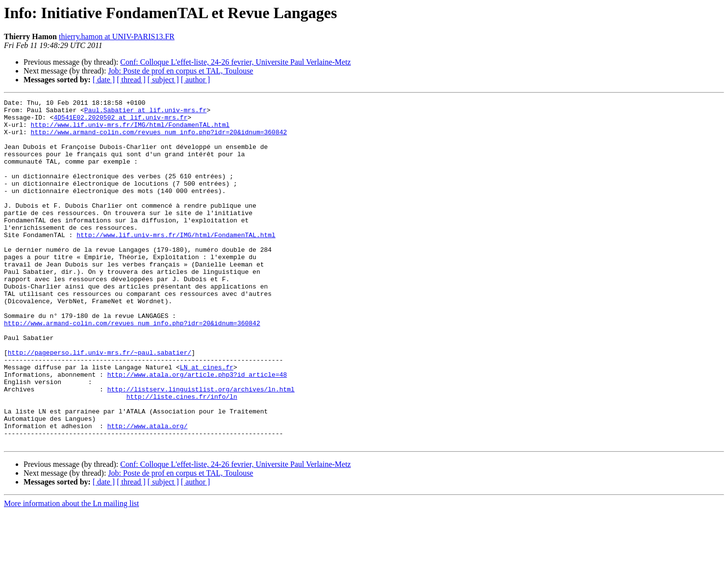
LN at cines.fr (207, 421)
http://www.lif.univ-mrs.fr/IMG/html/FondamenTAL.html (130, 130)
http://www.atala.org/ (148, 492)
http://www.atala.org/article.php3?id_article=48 (197, 430)
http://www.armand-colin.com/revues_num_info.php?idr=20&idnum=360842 (159, 139)
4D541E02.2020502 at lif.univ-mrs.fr (120, 121)
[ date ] (104, 80)
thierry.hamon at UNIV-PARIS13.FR (117, 36)
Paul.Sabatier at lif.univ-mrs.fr (146, 113)
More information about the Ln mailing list (72, 572)
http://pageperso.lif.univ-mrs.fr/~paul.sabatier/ (100, 404)
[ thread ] (131, 80)
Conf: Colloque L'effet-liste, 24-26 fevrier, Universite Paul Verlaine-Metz (235, 62)
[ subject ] (163, 80)
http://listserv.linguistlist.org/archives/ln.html (201, 448)
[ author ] (196, 80)
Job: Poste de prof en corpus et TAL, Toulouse (180, 71)
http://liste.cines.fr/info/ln (182, 457)
